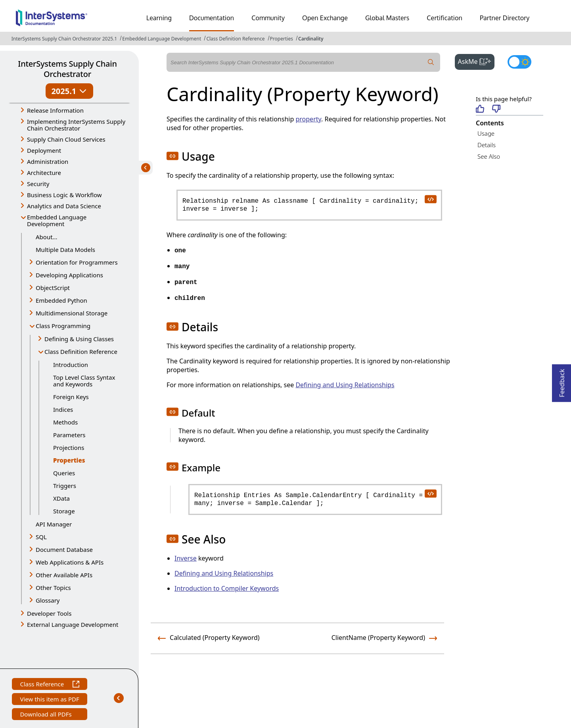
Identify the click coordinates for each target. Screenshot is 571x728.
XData (61, 498)
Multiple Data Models (65, 250)
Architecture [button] (44, 173)
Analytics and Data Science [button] (64, 206)
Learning (159, 18)
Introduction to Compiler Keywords (227, 588)
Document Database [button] (64, 549)
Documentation (212, 18)
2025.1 (69, 91)
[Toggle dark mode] (519, 62)
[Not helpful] (496, 109)
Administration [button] (48, 161)
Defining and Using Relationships (345, 385)
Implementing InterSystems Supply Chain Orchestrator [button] (76, 125)
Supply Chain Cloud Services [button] (66, 139)
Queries (64, 473)
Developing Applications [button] (69, 275)
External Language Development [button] (73, 624)
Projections (69, 448)
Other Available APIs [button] (64, 575)
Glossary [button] (48, 600)
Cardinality (311, 39)
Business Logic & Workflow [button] (64, 195)
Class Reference (49, 685)
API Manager (54, 524)
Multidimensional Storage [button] (72, 313)
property (308, 119)
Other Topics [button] (53, 588)
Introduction (71, 365)
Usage (486, 133)
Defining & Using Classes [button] (79, 339)
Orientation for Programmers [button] (77, 262)
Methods (65, 422)
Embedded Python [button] (61, 300)
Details (487, 145)
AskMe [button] (476, 61)
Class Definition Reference (235, 39)
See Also (489, 156)
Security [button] (38, 184)
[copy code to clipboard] (430, 199)
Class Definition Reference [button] (81, 352)
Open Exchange (325, 18)
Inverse (186, 558)
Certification (445, 18)
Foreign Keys (71, 397)
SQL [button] (41, 537)
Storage (64, 511)
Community (268, 18)
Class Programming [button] (63, 326)
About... (47, 237)
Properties (282, 39)
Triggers (65, 486)
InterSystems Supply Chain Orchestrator (67, 69)
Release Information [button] (55, 110)
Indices (63, 409)
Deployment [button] (44, 150)
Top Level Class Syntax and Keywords (84, 381)
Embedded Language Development (162, 39)
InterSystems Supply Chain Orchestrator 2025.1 (64, 39)
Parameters (69, 435)
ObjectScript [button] (53, 288)
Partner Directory (505, 18)
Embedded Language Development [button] (57, 220)
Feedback (562, 381)
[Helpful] (480, 109)
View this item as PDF (49, 700)
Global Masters (387, 18)
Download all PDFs (47, 715)
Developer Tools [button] (49, 613)
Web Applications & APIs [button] (70, 562)
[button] (172, 156)
